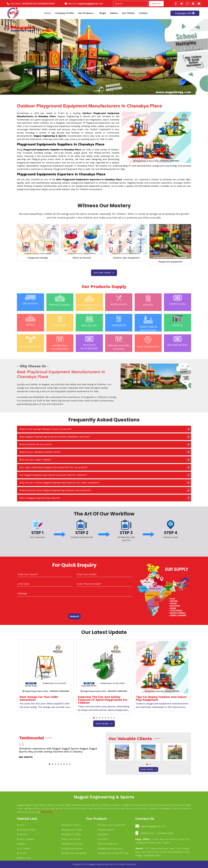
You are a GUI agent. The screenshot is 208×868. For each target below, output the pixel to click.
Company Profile (64, 13)
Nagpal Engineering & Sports (104, 797)
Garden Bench (106, 830)
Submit (74, 616)
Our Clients (128, 13)
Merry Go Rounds (82, 258)
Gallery (114, 13)
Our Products (87, 13)
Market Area (24, 858)
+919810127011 (29, 4)
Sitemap (22, 834)
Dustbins (103, 839)
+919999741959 (46, 4)
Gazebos (103, 834)
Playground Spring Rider (74, 853)
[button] (94, 718)
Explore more (104, 273)
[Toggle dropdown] (94, 13)
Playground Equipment (170, 262)
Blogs (103, 13)
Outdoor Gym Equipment (126, 258)
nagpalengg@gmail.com (90, 4)
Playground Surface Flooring (113, 853)
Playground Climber (72, 844)
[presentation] (34, 604)
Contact (143, 13)
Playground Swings (38, 258)
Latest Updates (26, 839)
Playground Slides (71, 834)
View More (104, 724)
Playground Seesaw (72, 849)
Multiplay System (71, 825)
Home (48, 13)
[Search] (130, 4)
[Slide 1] (96, 91)
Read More (47, 812)
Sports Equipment (108, 844)
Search (156, 4)
